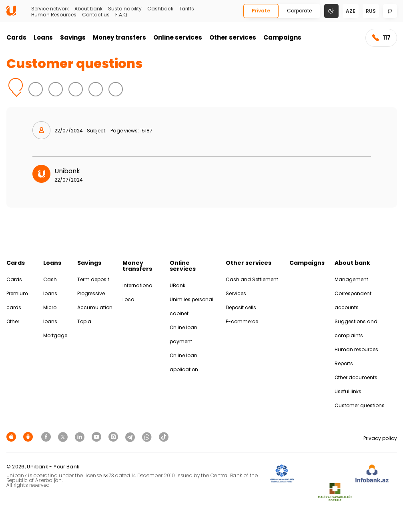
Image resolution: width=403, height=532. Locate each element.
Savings (73, 37)
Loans (43, 37)
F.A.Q (121, 15)
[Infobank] (372, 474)
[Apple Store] (12, 437)
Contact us (96, 15)
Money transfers (119, 37)
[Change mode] (331, 11)
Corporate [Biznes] (299, 11)
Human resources (356, 349)
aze (351, 11)
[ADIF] (282, 474)
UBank (177, 285)
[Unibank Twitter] (64, 437)
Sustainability (125, 9)
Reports (344, 363)
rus (371, 11)
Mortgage (55, 335)
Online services (178, 37)
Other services (233, 37)
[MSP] (335, 493)
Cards (16, 37)
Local (129, 299)
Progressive (91, 293)
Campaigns (282, 37)
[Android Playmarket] (29, 437)
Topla (84, 321)
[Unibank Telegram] (131, 437)
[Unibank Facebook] (47, 437)
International (138, 285)
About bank (88, 9)
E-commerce (242, 321)
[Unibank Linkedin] (81, 437)
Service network (50, 9)
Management (351, 279)
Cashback (160, 9)
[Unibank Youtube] (98, 437)
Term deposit (93, 279)
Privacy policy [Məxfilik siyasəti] (380, 438)
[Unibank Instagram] (114, 437)
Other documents (356, 377)
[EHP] (325, 474)
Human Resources (54, 15)
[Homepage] (11, 14)
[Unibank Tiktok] (164, 437)
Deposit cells (241, 307)
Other (13, 321)
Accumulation (95, 307)
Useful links (348, 391)
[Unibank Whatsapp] (148, 437)
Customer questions (360, 405)
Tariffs (186, 9)
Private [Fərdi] (261, 11)
